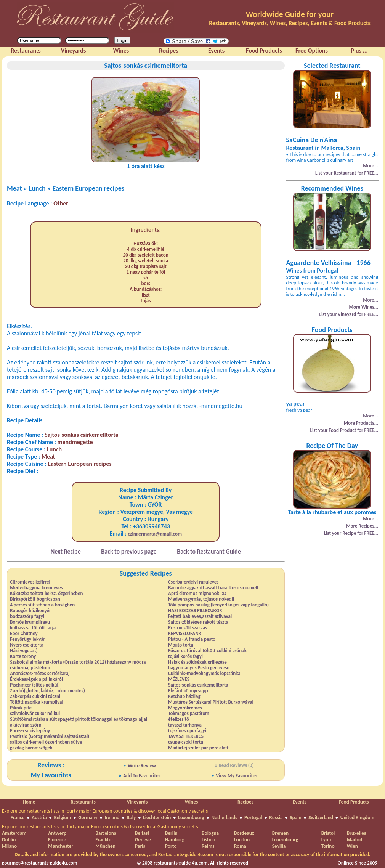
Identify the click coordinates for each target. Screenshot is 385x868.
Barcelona (106, 833)
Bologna (210, 833)
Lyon (326, 840)
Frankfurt (105, 840)
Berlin (171, 833)
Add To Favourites (142, 776)
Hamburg (175, 840)
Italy (131, 817)
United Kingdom (358, 817)
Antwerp (57, 833)
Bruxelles (356, 833)
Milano (9, 846)
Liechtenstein (157, 817)
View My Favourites (237, 776)
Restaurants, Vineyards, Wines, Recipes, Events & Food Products (290, 23)
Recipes (245, 802)
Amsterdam (14, 833)
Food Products (354, 802)
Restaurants (83, 802)
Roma (240, 846)
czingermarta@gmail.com (155, 534)
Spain (295, 817)
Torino (328, 846)
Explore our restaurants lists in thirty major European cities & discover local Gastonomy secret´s (100, 827)
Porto (171, 846)
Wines (192, 802)
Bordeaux (244, 833)
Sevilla (279, 846)
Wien (352, 846)
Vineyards (137, 802)
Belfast (142, 833)
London (242, 840)
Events (300, 802)
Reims (208, 846)
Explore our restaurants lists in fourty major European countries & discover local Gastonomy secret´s (105, 811)
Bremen (280, 833)
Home (29, 802)
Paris (140, 846)
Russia (276, 817)
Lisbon (209, 840)
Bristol (328, 833)
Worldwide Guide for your (290, 14)
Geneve (143, 840)
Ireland (112, 817)
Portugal (253, 817)
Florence (57, 840)
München (105, 846)
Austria (39, 817)
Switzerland (321, 817)
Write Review (142, 766)
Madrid (355, 840)
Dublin (9, 840)
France (18, 817)
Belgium (62, 817)
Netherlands (224, 817)
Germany (88, 817)
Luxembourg (191, 817)
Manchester (61, 846)
